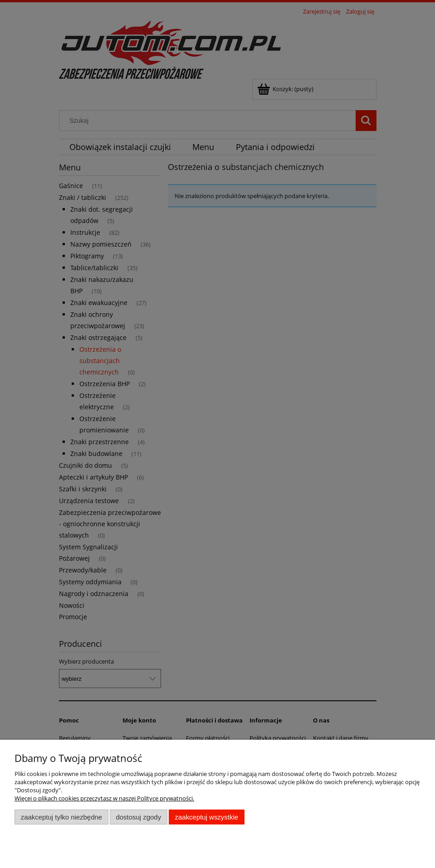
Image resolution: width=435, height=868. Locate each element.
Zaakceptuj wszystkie (207, 817)
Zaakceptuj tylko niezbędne (61, 817)
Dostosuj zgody (138, 817)
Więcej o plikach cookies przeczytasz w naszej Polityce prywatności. (104, 798)
